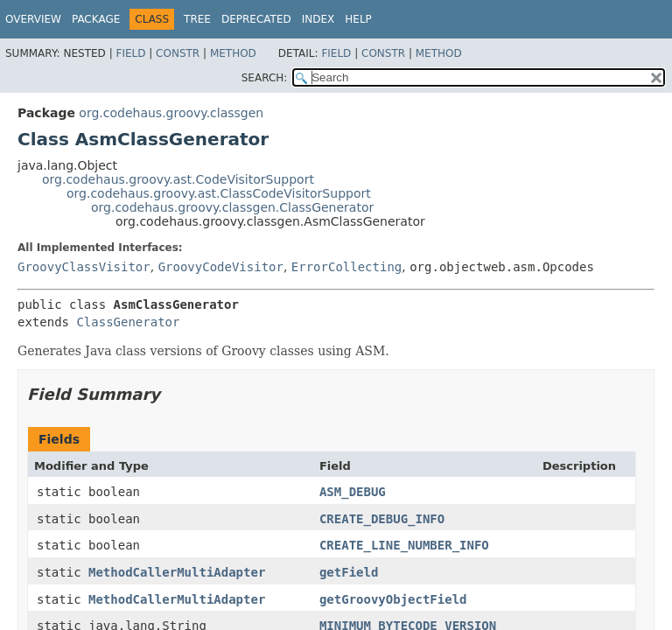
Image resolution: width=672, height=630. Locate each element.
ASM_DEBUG (353, 492)
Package (96, 19)
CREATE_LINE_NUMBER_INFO (404, 545)
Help (358, 19)
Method (233, 53)
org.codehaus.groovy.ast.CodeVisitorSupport (178, 179)
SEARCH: (265, 78)
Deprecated (256, 19)
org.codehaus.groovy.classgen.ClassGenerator (232, 207)
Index (318, 19)
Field (130, 53)
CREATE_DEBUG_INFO (382, 519)
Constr (178, 53)
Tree (197, 19)
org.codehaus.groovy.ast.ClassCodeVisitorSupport (219, 193)
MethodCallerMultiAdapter (177, 572)
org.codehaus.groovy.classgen (171, 113)
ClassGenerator (128, 322)
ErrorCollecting (346, 267)
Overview (33, 19)
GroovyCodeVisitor (221, 267)
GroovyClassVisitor (84, 267)
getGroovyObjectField (393, 599)
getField (349, 572)
